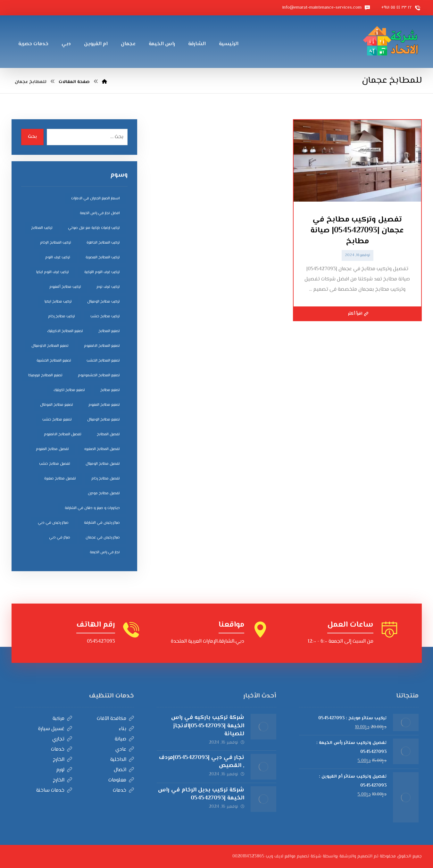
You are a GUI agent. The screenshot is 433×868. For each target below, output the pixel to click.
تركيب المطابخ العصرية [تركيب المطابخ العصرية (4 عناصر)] (103, 258)
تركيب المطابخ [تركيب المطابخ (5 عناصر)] (42, 228)
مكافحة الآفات (115, 719)
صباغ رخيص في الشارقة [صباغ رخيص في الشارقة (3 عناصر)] (102, 523)
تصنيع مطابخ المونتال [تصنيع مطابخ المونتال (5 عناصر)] (57, 405)
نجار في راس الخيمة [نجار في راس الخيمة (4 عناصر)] (105, 552)
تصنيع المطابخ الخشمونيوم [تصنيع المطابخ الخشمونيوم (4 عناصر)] (99, 376)
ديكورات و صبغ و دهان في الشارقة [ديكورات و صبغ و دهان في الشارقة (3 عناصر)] (92, 508)
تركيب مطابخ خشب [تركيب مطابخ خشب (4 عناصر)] (105, 317)
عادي (125, 750)
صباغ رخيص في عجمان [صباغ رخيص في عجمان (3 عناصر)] (103, 538)
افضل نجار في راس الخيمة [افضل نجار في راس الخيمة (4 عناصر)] (100, 213)
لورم (64, 770)
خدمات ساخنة (54, 791)
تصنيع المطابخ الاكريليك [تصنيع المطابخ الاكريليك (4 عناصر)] (65, 331)
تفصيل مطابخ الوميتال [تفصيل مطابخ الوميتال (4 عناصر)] (103, 464)
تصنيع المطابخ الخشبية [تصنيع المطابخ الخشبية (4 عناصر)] (54, 361)
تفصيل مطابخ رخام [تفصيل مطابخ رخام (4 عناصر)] (106, 479)
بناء (126, 729)
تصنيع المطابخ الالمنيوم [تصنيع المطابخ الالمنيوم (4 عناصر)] (102, 346)
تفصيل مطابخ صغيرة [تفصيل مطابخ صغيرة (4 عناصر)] (60, 479)
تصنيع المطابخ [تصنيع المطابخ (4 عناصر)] (109, 331)
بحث (32, 137)
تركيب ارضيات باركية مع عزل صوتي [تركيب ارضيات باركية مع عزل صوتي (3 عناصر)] (94, 228)
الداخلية (122, 760)
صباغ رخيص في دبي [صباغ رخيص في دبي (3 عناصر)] (53, 523)
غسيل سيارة (55, 729)
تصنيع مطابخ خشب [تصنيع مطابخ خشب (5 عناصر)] (57, 420)
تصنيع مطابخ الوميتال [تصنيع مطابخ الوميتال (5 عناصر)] (104, 420)
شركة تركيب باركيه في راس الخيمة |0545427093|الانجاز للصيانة (208, 726)
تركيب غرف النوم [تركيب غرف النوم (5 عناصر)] (58, 258)
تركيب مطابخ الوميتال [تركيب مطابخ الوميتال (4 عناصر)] (104, 302)
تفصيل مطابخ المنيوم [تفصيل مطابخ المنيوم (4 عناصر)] (52, 449)
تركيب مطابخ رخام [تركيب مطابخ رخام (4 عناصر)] (62, 317)
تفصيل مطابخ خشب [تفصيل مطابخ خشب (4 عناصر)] (55, 464)
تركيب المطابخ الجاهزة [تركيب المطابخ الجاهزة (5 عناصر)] (103, 243)
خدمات (62, 750)
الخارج (62, 760)
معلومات (121, 780)
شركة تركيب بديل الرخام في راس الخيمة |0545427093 (201, 794)
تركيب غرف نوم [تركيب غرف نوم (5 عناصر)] (108, 287)
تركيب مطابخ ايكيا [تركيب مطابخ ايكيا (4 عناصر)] (58, 302)
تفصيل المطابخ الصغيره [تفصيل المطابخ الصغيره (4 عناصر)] (102, 449)
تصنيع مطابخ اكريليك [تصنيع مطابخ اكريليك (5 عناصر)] (69, 390)
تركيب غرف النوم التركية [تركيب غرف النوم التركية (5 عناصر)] (102, 272)
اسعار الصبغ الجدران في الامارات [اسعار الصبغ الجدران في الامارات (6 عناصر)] (96, 199)
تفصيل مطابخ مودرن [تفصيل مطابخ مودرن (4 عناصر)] (104, 493)
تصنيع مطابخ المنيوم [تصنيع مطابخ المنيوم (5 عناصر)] (104, 405)
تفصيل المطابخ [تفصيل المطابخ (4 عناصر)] (108, 434)
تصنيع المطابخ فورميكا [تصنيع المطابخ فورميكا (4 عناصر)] (45, 376)
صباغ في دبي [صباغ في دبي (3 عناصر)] (60, 538)
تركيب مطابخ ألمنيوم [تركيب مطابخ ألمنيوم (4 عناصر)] (65, 287)
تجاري (62, 739)
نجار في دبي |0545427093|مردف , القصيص (202, 762)
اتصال (124, 770)
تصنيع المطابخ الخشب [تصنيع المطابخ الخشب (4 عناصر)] (103, 361)
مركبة (62, 719)
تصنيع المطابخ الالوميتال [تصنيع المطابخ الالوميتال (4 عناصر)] (50, 346)
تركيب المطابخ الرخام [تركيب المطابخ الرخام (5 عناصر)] (56, 243)
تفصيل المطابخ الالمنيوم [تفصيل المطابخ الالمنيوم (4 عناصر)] (63, 434)
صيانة (124, 739)
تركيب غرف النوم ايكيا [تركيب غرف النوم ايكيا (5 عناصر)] (53, 272)
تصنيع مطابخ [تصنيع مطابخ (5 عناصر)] (110, 390)
